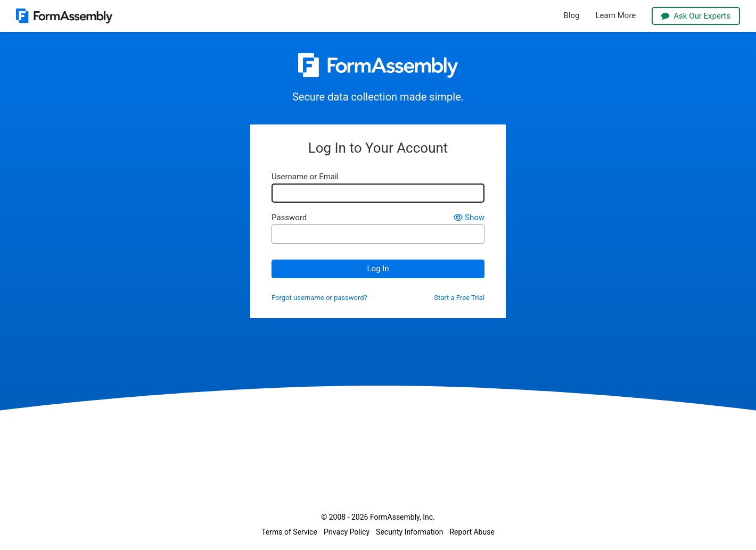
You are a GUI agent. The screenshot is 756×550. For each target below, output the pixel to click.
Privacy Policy (347, 532)
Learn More (615, 16)
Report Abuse (472, 532)
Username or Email (305, 177)
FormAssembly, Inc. (402, 517)
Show (469, 218)
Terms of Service (289, 532)
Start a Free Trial (459, 298)
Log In (378, 269)
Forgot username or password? (319, 298)
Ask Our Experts (696, 16)
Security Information (409, 532)
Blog (572, 16)
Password (289, 218)
